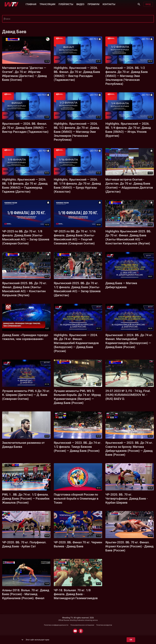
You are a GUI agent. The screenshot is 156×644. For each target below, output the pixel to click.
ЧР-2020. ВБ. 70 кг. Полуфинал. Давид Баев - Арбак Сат (24, 544)
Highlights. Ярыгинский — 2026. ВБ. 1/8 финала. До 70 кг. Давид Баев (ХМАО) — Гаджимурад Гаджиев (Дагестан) (25, 185)
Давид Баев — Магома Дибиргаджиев (121, 285)
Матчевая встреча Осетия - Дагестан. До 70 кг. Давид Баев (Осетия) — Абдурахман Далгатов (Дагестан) (129, 185)
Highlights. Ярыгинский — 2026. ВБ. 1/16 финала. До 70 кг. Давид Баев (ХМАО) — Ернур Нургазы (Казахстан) (77, 185)
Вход (148, 4)
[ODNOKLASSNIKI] (81, 631)
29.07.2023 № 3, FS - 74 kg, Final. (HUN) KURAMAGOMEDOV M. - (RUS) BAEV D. (128, 395)
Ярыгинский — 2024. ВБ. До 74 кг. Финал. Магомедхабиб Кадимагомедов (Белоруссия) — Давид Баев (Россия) (129, 341)
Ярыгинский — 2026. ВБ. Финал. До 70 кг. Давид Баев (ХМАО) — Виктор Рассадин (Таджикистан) (25, 128)
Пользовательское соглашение (82, 625)
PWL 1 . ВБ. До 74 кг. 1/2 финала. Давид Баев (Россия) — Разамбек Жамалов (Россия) (26, 499)
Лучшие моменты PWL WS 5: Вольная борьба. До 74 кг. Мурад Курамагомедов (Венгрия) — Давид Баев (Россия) (77, 397)
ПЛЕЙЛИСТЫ (66, 4)
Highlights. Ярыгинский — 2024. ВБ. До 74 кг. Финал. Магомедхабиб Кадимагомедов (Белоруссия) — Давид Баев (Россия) (76, 343)
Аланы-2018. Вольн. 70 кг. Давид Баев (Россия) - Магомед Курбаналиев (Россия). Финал (26, 594)
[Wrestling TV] (11, 4)
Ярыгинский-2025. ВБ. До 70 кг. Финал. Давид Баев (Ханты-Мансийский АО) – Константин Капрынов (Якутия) (25, 289)
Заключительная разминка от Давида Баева (23, 445)
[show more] (22, 640)
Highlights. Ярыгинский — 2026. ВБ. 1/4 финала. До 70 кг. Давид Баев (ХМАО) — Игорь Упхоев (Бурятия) (128, 130)
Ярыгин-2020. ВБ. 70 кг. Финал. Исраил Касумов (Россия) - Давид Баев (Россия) (129, 546)
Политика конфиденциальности (56, 625)
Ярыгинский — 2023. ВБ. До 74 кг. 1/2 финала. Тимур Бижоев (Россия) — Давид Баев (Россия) (78, 447)
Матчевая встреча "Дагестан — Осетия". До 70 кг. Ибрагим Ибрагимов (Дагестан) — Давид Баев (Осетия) (24, 74)
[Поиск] (139, 4)
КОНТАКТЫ (109, 4)
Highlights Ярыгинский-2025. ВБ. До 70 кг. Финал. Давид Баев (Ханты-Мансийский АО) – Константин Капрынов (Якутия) (128, 237)
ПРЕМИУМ (93, 4)
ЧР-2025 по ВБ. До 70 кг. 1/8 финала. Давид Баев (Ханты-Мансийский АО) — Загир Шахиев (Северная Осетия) (26, 237)
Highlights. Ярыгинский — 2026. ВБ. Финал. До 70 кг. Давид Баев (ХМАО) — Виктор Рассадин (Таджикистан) (77, 74)
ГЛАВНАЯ (31, 4)
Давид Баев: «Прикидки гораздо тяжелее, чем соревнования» (25, 337)
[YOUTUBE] (75, 631)
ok (131, 640)
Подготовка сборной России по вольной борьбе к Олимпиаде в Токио (76, 499)
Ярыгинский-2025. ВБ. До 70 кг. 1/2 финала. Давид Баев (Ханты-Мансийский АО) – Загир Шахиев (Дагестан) (77, 289)
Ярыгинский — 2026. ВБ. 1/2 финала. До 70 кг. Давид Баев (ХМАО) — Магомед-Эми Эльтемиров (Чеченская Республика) (127, 76)
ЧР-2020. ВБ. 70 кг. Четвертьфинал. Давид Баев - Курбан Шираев (127, 499)
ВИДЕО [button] (80, 4)
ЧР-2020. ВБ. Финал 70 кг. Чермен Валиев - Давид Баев (78, 544)
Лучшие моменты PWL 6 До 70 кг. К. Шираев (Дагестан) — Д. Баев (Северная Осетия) (26, 395)
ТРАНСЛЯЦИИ (47, 4)
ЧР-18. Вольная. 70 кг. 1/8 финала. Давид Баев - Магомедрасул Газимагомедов (76, 594)
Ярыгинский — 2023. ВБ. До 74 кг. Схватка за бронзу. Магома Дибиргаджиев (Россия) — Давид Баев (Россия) (129, 449)
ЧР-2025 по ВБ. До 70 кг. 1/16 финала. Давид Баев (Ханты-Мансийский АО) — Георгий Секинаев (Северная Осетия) (75, 237)
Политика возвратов (104, 625)
